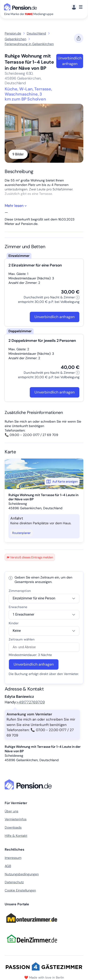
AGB (8, 866)
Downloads (13, 827)
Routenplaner (21, 533)
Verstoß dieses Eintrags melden (30, 557)
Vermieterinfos (16, 819)
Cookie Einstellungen (20, 890)
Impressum (13, 858)
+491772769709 (31, 702)
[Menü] (77, 7)
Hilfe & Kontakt (16, 836)
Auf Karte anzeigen (62, 482)
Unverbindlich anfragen (70, 61)
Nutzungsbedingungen (22, 874)
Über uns (11, 811)
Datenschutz (14, 882)
